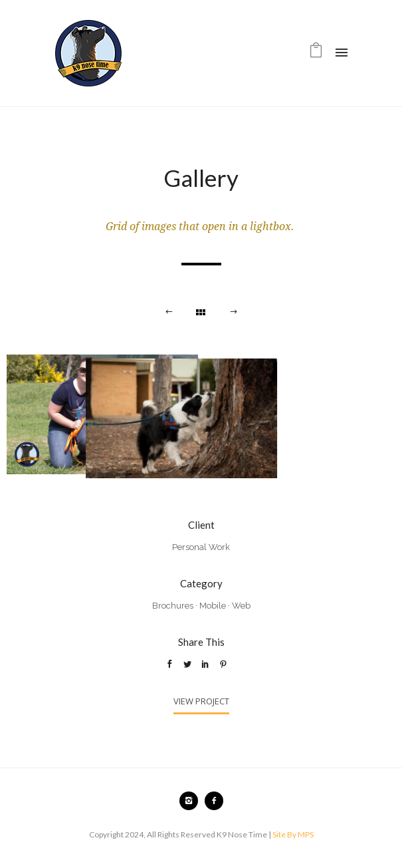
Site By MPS (293, 834)
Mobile (213, 606)
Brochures (173, 606)
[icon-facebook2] (214, 801)
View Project (201, 701)
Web (241, 606)
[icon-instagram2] (192, 801)
